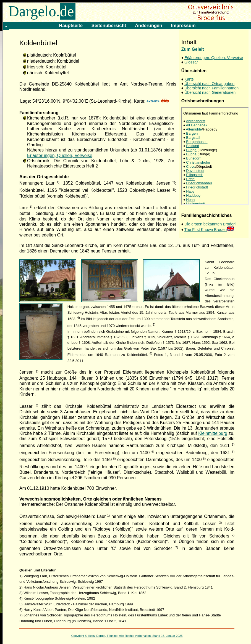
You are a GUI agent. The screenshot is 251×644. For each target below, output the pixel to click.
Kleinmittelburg (213, 433)
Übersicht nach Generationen (210, 92)
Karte (189, 79)
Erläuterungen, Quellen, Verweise (214, 58)
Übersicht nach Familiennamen (211, 88)
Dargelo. (42, 11)
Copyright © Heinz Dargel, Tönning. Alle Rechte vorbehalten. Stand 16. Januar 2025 (127, 636)
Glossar (191, 62)
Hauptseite (71, 26)
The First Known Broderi (209, 230)
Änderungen (148, 26)
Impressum (183, 26)
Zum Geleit (193, 49)
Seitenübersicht (109, 26)
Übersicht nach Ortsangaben (209, 84)
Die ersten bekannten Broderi (210, 224)
